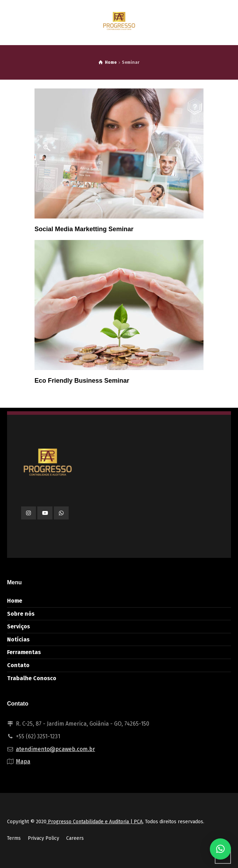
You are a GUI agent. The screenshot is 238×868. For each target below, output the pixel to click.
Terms (14, 838)
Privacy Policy (43, 838)
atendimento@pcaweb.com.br (55, 749)
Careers (75, 838)
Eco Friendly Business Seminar (82, 381)
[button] (220, 849)
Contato (18, 665)
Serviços (18, 626)
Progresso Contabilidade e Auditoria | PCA (95, 822)
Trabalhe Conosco (32, 678)
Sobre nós (21, 614)
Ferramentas (24, 652)
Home (15, 601)
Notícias (18, 639)
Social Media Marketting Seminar (84, 229)
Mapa (23, 761)
